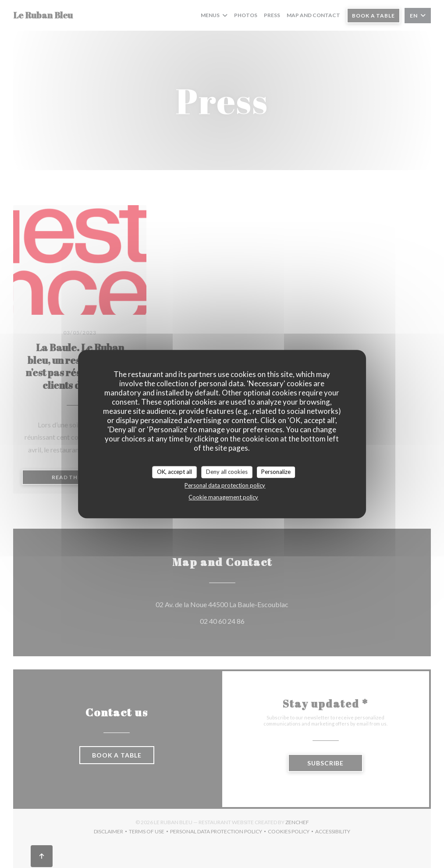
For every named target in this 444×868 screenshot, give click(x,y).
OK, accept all (174, 472)
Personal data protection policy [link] (225, 485)
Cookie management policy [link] (223, 497)
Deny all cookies (227, 472)
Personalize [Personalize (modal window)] (276, 472)
